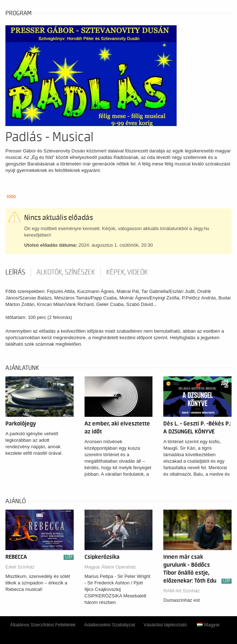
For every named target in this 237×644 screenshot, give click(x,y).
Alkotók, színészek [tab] (66, 272)
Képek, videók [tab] (127, 272)
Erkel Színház (20, 567)
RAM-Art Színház (181, 591)
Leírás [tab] (15, 272)
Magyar (208, 625)
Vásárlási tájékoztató (165, 625)
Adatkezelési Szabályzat (110, 625)
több (11, 196)
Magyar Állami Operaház (110, 567)
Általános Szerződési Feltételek (43, 625)
